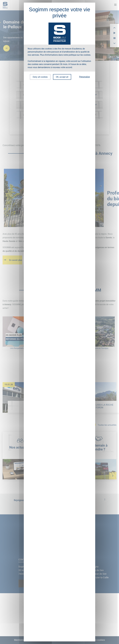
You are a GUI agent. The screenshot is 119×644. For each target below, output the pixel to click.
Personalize (84, 77)
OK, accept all (62, 77)
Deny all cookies (40, 77)
